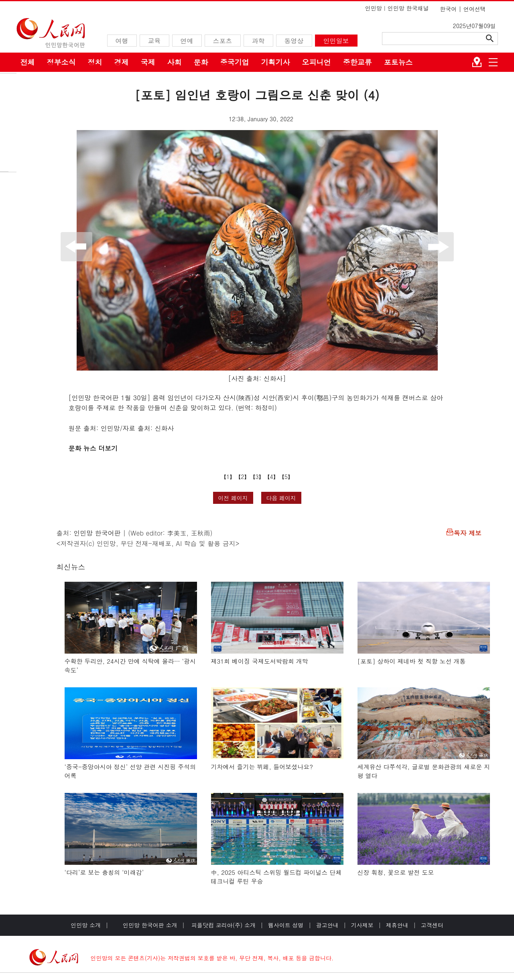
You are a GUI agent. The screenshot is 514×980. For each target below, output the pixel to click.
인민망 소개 (86, 925)
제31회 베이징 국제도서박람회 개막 (260, 661)
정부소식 (61, 62)
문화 (201, 62)
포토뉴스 (398, 62)
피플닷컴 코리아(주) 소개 (222, 925)
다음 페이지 (281, 498)
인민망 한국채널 (408, 8)
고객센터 (432, 925)
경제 (122, 62)
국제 (148, 62)
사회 (175, 62)
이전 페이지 (233, 498)
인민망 (374, 8)
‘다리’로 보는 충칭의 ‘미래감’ (104, 872)
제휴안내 (397, 925)
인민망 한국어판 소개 (150, 925)
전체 (28, 62)
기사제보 (362, 925)
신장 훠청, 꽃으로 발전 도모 (396, 872)
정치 (95, 62)
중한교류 (358, 62)
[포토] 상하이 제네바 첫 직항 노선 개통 (412, 661)
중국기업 (235, 62)
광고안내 (327, 925)
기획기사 (276, 62)
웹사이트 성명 (286, 925)
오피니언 (317, 62)
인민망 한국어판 (97, 533)
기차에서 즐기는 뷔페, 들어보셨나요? (262, 767)
